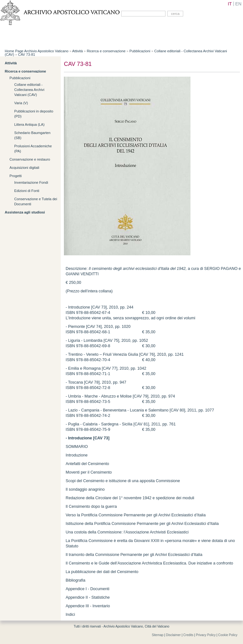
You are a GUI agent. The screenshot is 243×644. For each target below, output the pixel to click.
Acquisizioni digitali (24, 168)
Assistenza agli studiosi (25, 212)
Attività (78, 51)
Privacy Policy (206, 635)
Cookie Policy (228, 635)
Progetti (16, 176)
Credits (188, 635)
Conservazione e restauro (30, 159)
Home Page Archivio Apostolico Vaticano (37, 51)
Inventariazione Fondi (31, 182)
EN (238, 4)
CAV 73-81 (27, 54)
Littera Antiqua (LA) (29, 124)
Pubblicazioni (140, 51)
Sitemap (158, 635)
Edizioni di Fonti (27, 191)
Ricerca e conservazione (106, 51)
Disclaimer (174, 635)
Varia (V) (21, 103)
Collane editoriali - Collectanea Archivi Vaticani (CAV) (29, 90)
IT (230, 4)
